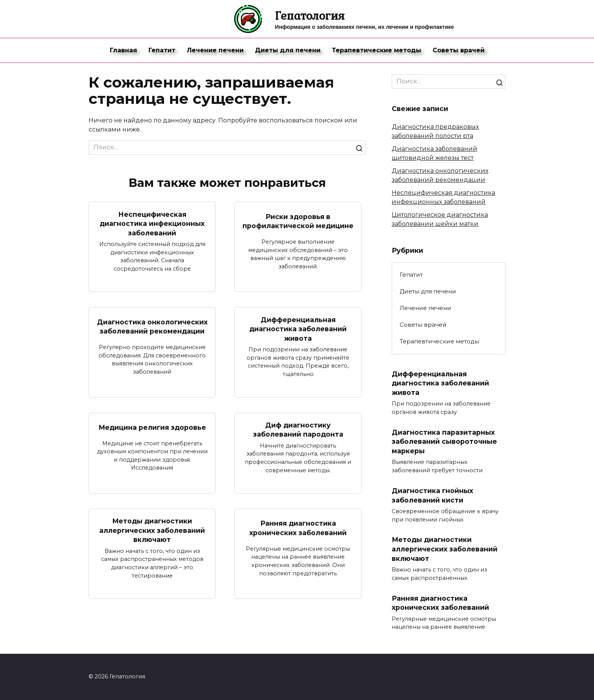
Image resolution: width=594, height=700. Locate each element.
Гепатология (310, 15)
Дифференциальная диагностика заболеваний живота (298, 329)
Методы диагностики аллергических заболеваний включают (152, 530)
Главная (123, 50)
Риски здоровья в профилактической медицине (298, 221)
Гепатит (162, 50)
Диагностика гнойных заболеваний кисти (432, 495)
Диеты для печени (288, 50)
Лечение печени (215, 50)
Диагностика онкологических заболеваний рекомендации (152, 327)
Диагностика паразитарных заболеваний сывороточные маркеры (444, 442)
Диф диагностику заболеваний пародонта (298, 430)
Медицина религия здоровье (152, 427)
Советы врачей (459, 50)
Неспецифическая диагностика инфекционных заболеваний (152, 223)
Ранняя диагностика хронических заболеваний (298, 528)
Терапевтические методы (377, 50)
